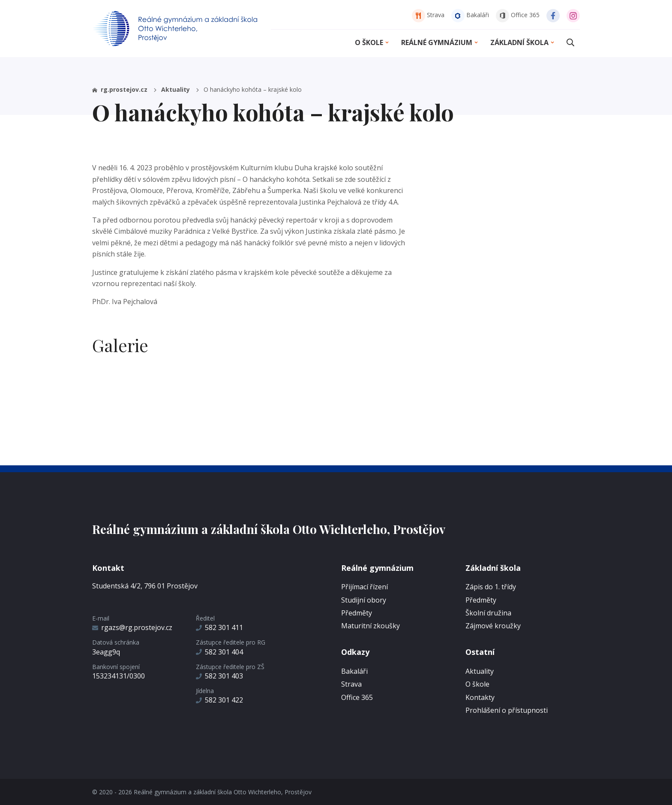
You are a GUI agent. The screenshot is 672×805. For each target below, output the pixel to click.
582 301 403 (219, 676)
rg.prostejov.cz (125, 89)
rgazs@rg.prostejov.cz (132, 627)
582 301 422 (219, 700)
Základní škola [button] (523, 42)
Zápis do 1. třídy (491, 587)
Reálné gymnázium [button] (440, 42)
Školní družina (488, 613)
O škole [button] (372, 42)
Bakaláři (470, 15)
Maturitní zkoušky (370, 626)
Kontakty (480, 697)
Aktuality (181, 89)
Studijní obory (364, 600)
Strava (428, 15)
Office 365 (518, 15)
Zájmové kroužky (493, 626)
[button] (570, 42)
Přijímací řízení (364, 587)
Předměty (357, 613)
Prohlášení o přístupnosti (507, 710)
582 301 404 (219, 652)
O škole (477, 684)
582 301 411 (219, 627)
